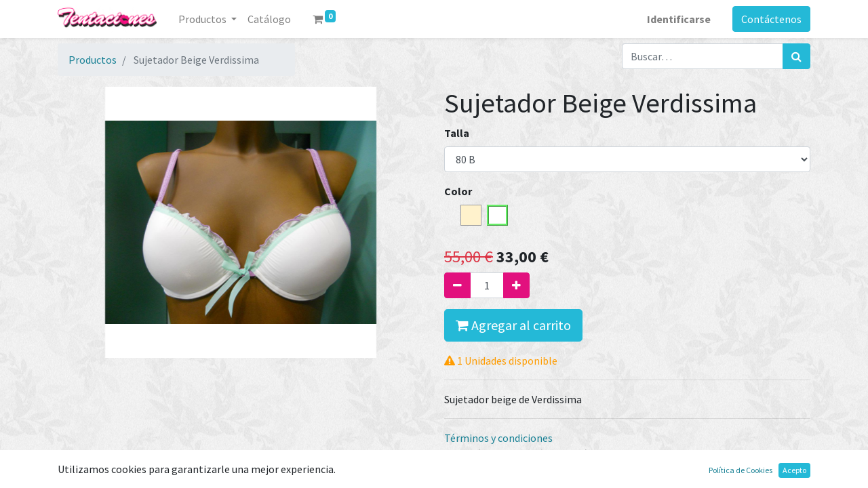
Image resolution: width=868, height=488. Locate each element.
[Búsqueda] (796, 56)
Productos (93, 60)
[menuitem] (269, 19)
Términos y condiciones (498, 438)
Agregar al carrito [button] (513, 325)
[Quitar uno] (457, 285)
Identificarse (679, 19)
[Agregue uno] (516, 285)
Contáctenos (771, 19)
